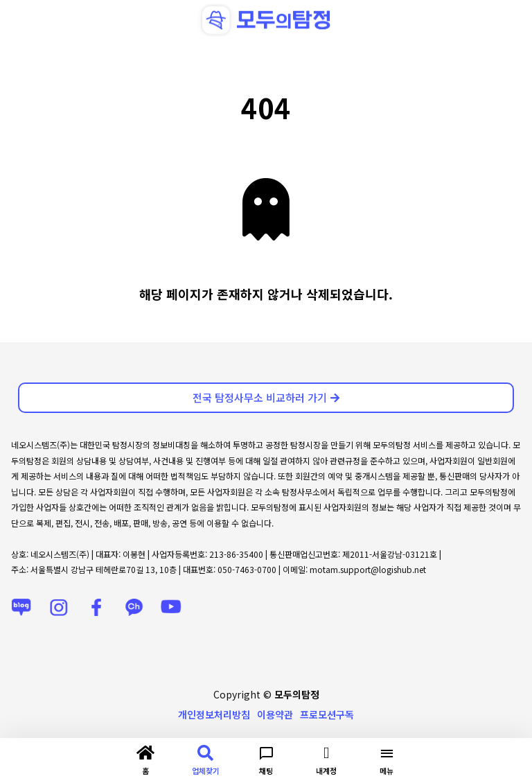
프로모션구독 (327, 714)
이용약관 (275, 714)
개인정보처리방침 (214, 714)
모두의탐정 (297, 694)
